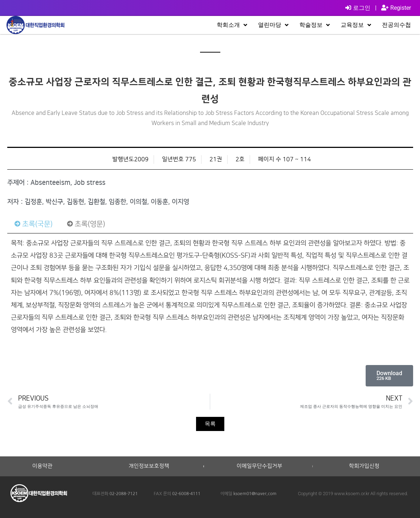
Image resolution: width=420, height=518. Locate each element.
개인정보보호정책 (149, 466)
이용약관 (42, 466)
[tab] (34, 224)
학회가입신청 (364, 466)
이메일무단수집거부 (259, 466)
